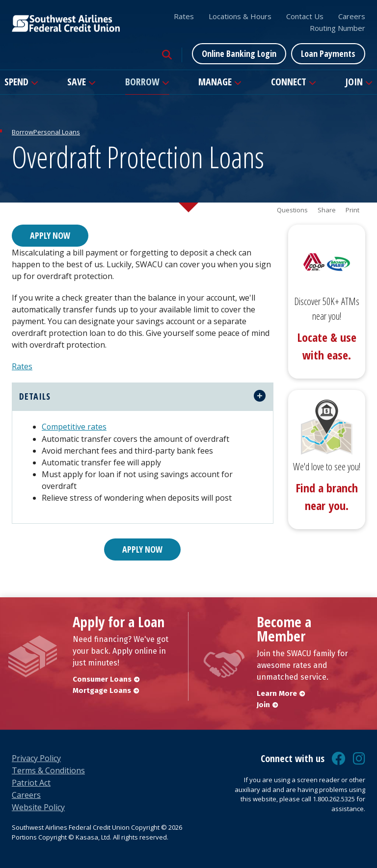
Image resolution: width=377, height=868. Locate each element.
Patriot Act (31, 782)
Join (354, 82)
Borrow (142, 82)
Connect (289, 82)
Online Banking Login (239, 53)
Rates (184, 16)
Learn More (277, 692)
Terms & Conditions (48, 769)
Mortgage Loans (102, 689)
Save (77, 82)
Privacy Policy (36, 757)
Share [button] (327, 210)
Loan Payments (328, 53)
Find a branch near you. (327, 497)
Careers (352, 16)
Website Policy (38, 806)
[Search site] (167, 55)
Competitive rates (74, 426)
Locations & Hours (240, 16)
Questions (292, 210)
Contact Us (305, 16)
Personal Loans (57, 132)
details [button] (35, 396)
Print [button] (352, 210)
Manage (215, 82)
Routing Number (337, 28)
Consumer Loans (102, 678)
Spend (16, 82)
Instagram (359, 758)
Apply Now (50, 235)
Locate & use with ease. (327, 346)
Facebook (339, 758)
